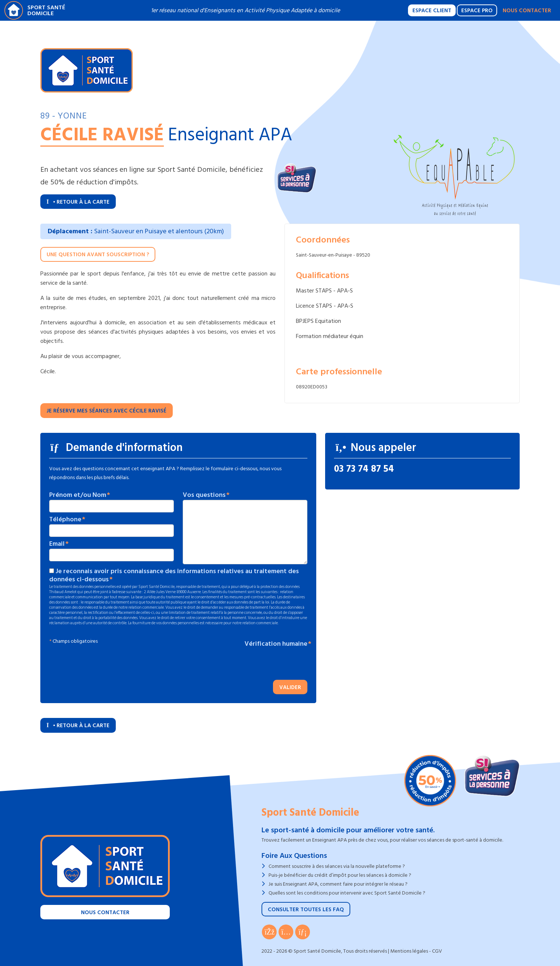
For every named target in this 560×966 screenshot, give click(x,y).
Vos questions (204, 495)
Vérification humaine (276, 644)
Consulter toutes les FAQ (306, 910)
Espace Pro (477, 11)
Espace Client (432, 11)
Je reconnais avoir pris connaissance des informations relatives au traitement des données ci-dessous (174, 575)
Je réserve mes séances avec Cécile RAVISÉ (107, 411)
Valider (290, 687)
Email (57, 544)
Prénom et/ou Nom (78, 495)
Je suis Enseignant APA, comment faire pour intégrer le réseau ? (338, 884)
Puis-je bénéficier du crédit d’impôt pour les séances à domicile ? (340, 875)
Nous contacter (527, 11)
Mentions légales (409, 951)
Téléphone (65, 519)
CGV (437, 951)
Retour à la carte (78, 202)
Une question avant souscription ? (98, 255)
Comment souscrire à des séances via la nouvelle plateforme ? (337, 866)
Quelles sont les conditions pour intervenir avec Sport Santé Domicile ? (347, 893)
